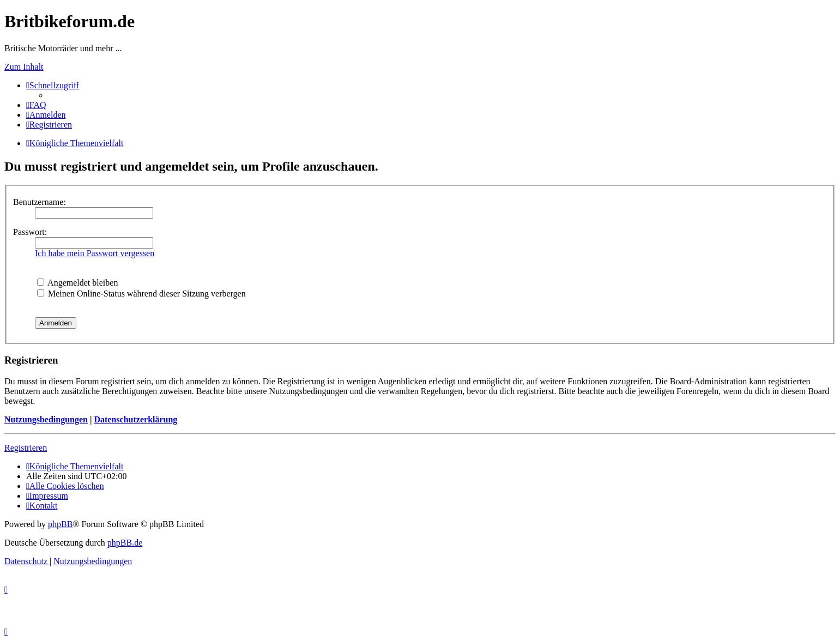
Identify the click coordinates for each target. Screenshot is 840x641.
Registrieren (26, 448)
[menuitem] (36, 105)
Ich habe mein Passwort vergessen (95, 253)
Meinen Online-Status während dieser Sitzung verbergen (141, 294)
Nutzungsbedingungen (46, 419)
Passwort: (30, 232)
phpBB (60, 524)
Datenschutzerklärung (135, 419)
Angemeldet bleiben (77, 283)
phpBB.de (125, 543)
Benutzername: (40, 202)
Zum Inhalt (24, 67)
